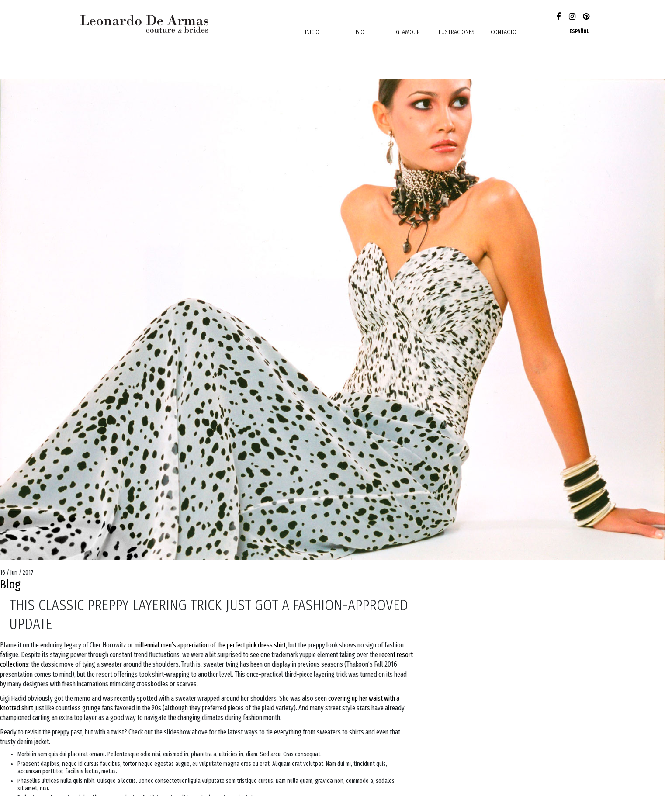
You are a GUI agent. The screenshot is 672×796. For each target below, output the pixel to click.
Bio (360, 32)
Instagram (572, 17)
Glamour (408, 32)
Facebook (558, 17)
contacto (504, 32)
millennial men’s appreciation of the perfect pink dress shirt (210, 645)
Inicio (312, 32)
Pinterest (586, 17)
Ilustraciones (456, 32)
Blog (10, 584)
